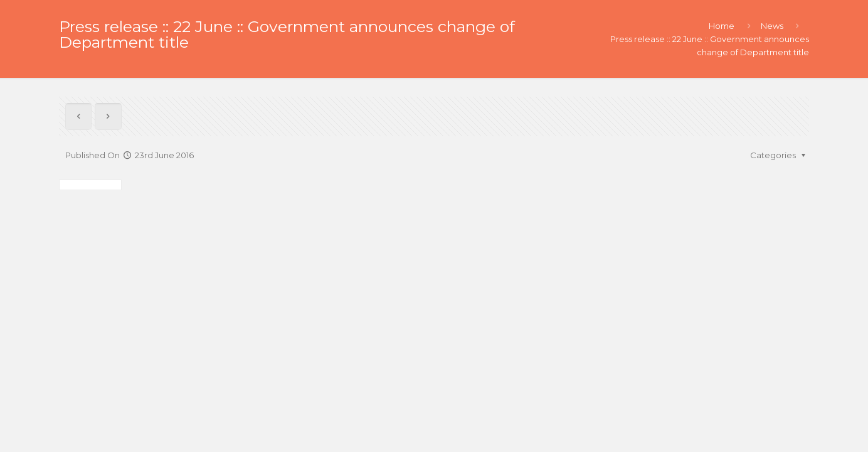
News (772, 26)
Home (722, 26)
